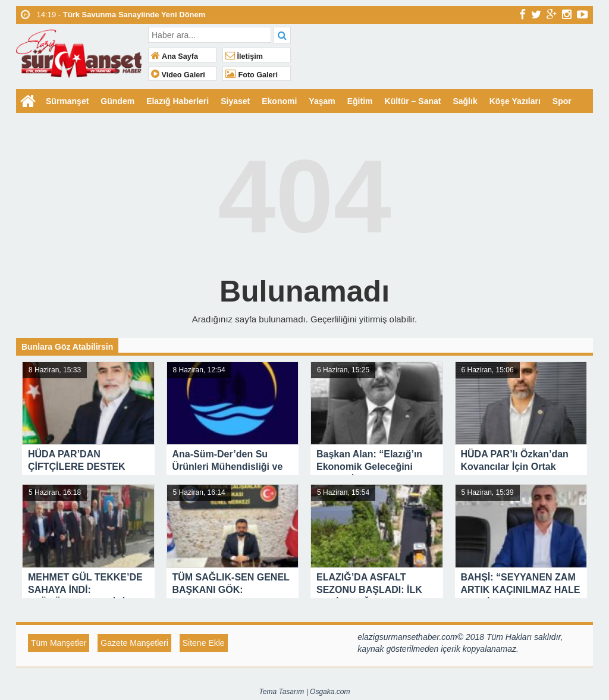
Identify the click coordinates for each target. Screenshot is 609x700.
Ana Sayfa (175, 56)
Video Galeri (178, 75)
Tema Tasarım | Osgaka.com (305, 692)
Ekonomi (279, 101)
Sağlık (465, 101)
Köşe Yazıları (515, 101)
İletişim (244, 56)
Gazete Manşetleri (134, 643)
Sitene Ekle (204, 643)
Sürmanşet (67, 101)
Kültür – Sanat (413, 101)
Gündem (117, 101)
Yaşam (322, 101)
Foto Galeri (252, 75)
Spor (562, 101)
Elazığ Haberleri (178, 101)
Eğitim (360, 101)
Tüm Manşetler (59, 643)
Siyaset (235, 101)
